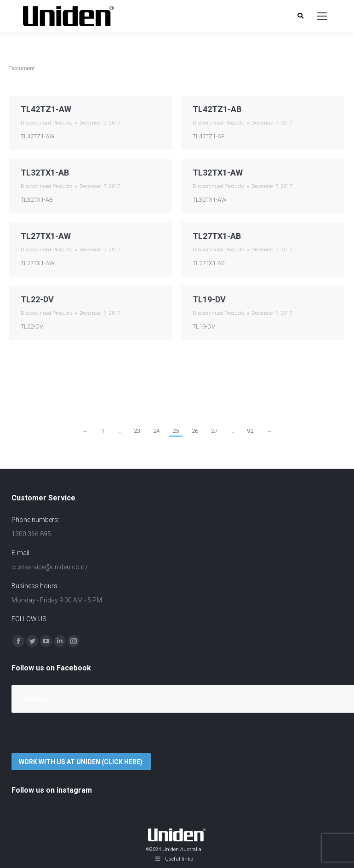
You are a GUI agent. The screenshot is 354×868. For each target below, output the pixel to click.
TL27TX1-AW (46, 236)
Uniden (34, 699)
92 (250, 431)
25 (176, 431)
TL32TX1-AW (218, 173)
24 (156, 431)
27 (214, 431)
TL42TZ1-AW (46, 109)
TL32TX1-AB (45, 173)
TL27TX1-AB (217, 236)
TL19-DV (209, 299)
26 (195, 431)
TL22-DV (37, 299)
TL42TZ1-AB (217, 109)
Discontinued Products (47, 123)
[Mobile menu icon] (322, 16)
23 (137, 431)
